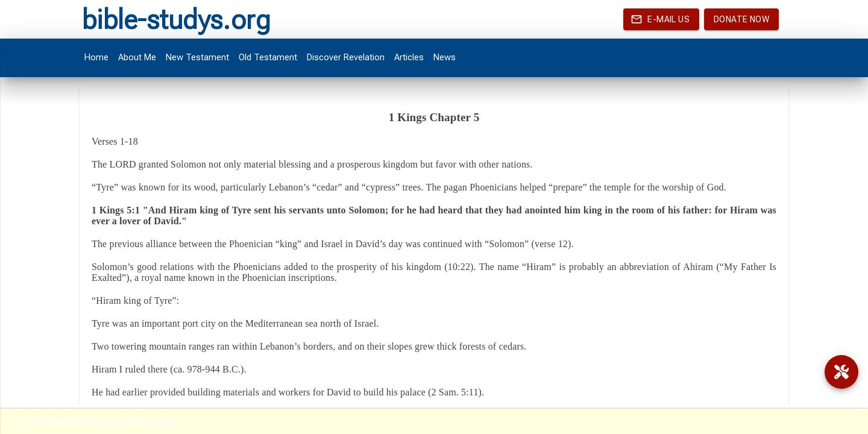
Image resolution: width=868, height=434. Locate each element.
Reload (163, 421)
